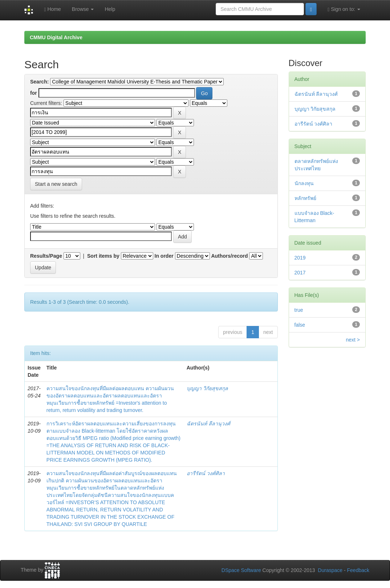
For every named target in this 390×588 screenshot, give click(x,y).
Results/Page (46, 256)
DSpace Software (241, 570)
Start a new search (56, 184)
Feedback (358, 570)
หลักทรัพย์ (305, 198)
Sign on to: (344, 9)
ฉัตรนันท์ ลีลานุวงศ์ (208, 424)
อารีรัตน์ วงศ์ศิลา (206, 473)
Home (52, 9)
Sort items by (103, 256)
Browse (83, 9)
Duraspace (330, 570)
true (299, 310)
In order (164, 256)
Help (110, 9)
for (34, 93)
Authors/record (229, 256)
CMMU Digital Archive (56, 37)
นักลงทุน (304, 183)
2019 (300, 258)
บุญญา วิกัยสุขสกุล (207, 388)
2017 (300, 273)
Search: (39, 82)
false (300, 325)
